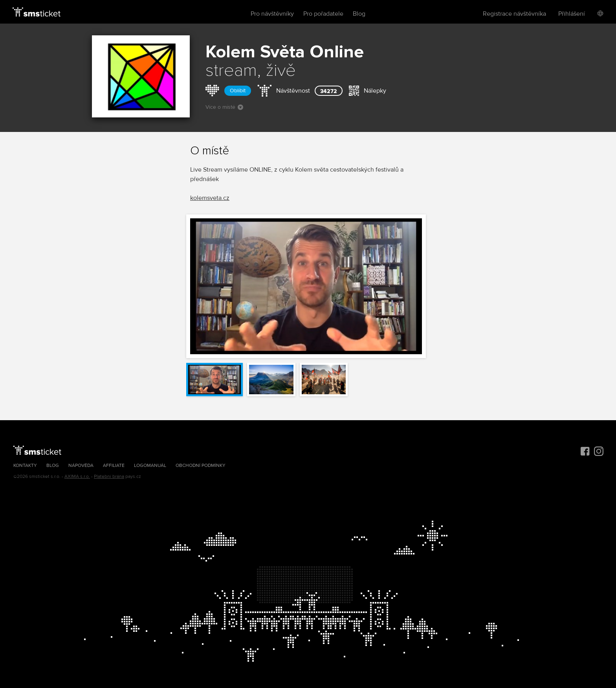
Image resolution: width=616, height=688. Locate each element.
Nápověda (81, 466)
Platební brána (109, 477)
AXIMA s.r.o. (77, 477)
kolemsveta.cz (210, 198)
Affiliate (114, 466)
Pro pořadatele (323, 14)
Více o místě (224, 107)
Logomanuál (150, 466)
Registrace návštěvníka (514, 14)
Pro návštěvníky (272, 14)
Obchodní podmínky (201, 466)
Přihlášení (572, 14)
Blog (359, 14)
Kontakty (25, 466)
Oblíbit (238, 91)
